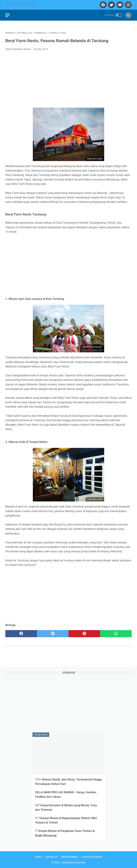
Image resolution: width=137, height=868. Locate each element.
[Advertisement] (68, 80)
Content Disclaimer (92, 857)
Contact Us (51, 857)
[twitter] (111, 5)
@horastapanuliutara (92, 350)
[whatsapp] (116, 634)
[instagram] (128, 5)
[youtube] (119, 5)
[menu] (7, 15)
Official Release (69, 857)
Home (38, 857)
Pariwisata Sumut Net (73, 862)
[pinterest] (84, 634)
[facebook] (103, 5)
